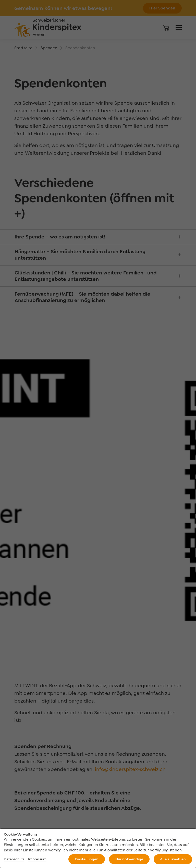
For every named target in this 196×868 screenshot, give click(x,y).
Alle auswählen (173, 859)
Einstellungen (87, 859)
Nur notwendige (129, 859)
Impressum (37, 859)
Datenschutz (14, 859)
